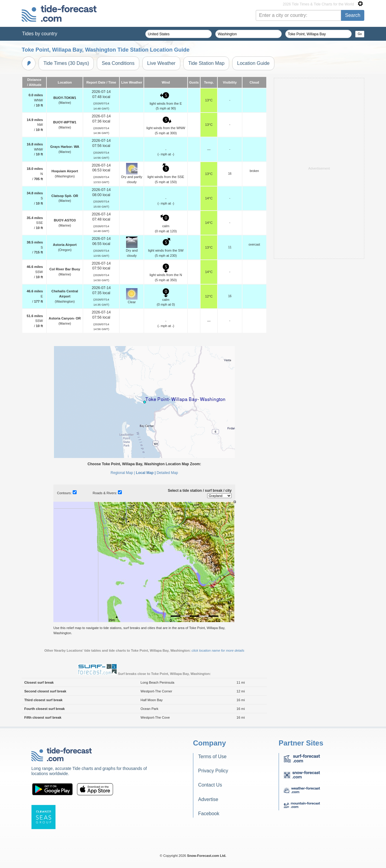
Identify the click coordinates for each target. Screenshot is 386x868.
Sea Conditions (118, 63)
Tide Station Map (206, 63)
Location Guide (253, 63)
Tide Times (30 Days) (66, 63)
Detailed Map (167, 473)
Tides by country (40, 34)
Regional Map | (123, 473)
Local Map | (146, 473)
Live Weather (161, 63)
